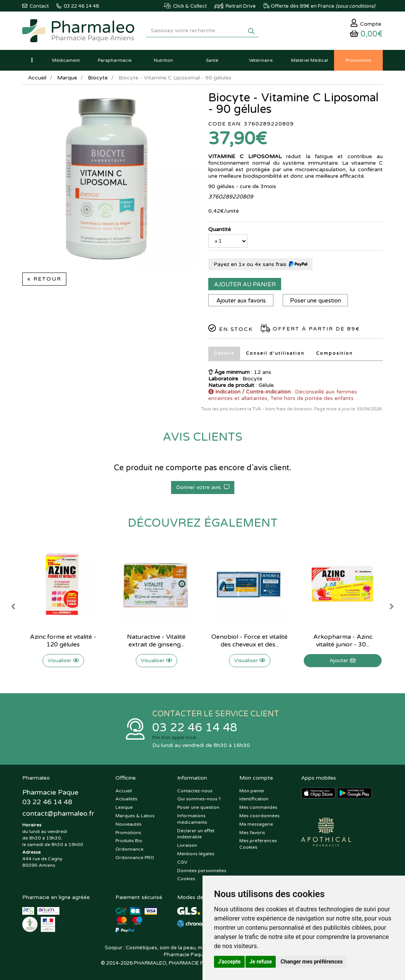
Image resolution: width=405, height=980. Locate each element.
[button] (32, 60)
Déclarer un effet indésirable (196, 834)
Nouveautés (128, 824)
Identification (254, 799)
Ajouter (343, 660)
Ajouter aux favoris (241, 301)
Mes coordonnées (259, 816)
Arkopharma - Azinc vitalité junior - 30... (343, 641)
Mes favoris (252, 833)
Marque (67, 78)
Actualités (126, 799)
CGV (182, 862)
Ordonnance (129, 849)
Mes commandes (258, 807)
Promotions (128, 833)
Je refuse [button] (261, 962)
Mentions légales (196, 854)
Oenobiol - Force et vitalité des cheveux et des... (249, 641)
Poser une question (315, 301)
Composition (334, 353)
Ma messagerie (256, 824)
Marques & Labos (135, 816)
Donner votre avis (203, 487)
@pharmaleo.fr (58, 813)
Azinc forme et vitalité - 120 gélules (63, 641)
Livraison (187, 845)
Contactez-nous (195, 791)
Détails (224, 353)
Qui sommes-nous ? (199, 799)
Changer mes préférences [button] (312, 962)
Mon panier (252, 791)
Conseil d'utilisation (275, 353)
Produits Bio (129, 841)
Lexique (124, 807)
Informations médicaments (192, 819)
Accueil (37, 78)
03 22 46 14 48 (195, 728)
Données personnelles (202, 871)
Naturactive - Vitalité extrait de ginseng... (156, 641)
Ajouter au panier (245, 284)
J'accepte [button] (229, 962)
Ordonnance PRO (135, 858)
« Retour (44, 279)
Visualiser (63, 660)
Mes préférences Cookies (258, 844)
